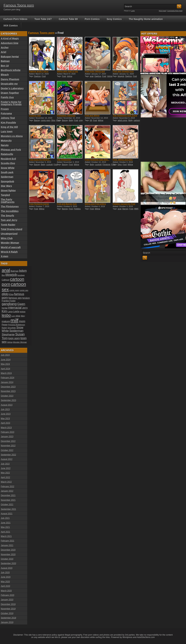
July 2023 (5, 409)
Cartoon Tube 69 (68, 19)
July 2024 (5, 355)
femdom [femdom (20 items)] (26, 298)
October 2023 (7, 396)
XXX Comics (11, 26)
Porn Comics (92, 19)
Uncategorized (9, 234)
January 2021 (7, 545)
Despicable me (9, 84)
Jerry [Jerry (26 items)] (25, 308)
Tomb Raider (8, 225)
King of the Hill (9, 127)
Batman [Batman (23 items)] (15, 271)
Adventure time (10, 43)
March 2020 (6, 591)
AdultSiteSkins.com (146, 637)
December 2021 (8, 495)
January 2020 (7, 600)
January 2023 (7, 437)
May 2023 (5, 419)
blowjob (121, 76)
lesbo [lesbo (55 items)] (6, 315)
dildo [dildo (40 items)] (5, 294)
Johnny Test (8, 118)
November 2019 (8, 609)
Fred (44, 76)
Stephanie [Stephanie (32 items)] (8, 335)
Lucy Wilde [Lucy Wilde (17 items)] (16, 316)
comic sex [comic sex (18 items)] (24, 290)
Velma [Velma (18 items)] (10, 342)
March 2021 (6, 536)
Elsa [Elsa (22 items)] (11, 294)
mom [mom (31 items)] (22, 321)
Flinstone (107, 164)
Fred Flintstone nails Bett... (97, 160)
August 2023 (7, 405)
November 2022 (8, 446)
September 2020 (9, 563)
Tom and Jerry (9, 220)
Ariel (4, 52)
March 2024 (6, 373)
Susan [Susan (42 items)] (20, 334)
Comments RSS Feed (175, 11)
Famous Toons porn (19, 5)
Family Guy (7, 97)
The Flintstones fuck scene (125, 116)
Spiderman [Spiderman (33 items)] (16, 331)
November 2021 (8, 500)
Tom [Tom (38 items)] (5, 338)
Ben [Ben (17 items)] (3, 275)
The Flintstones (10, 207)
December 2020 (8, 550)
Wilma (101, 120)
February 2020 (8, 595)
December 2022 (8, 441)
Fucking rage (35, 116)
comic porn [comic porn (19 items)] (14, 290)
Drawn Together (10, 93)
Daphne (37, 76)
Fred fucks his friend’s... (40, 160)
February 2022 (8, 487)
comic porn (46, 120)
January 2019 (7, 622)
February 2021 (8, 541)
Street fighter (8, 191)
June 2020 (6, 577)
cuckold (49, 164)
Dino (53, 120)
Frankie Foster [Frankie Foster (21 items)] (9, 301)
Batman (5, 61)
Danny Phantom (10, 79)
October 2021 (7, 505)
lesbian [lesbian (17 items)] (23, 312)
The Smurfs (7, 216)
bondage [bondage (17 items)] (21, 275)
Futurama (6, 113)
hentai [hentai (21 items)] (5, 308)
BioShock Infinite (11, 70)
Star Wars (6, 186)
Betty (71, 120)
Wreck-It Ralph (9, 252)
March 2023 (6, 428)
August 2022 (7, 459)
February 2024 (8, 378)
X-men (5, 256)
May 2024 (5, 364)
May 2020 (5, 582)
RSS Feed (163, 11)
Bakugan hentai (10, 57)
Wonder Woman (10, 243)
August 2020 (7, 568)
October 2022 (7, 450)
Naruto (5, 145)
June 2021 (6, 523)
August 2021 (7, 514)
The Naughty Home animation (146, 19)
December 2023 (8, 387)
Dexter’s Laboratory (12, 88)
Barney (37, 120)
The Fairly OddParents (8, 201)
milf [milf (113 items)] (14, 320)
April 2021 (6, 532)
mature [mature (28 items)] (6, 321)
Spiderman (7, 177)
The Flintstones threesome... (64, 161)
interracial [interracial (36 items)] (15, 308)
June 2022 (6, 468)
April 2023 (6, 423)
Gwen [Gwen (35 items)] (21, 304)
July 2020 (5, 573)
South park (7, 172)
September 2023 (9, 400)
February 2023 (8, 432)
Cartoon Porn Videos (15, 19)
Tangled (5, 195)
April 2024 (6, 369)
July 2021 (5, 518)
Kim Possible (8, 123)
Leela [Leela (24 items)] (16, 311)
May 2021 (5, 527)
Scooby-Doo (8, 163)
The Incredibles (10, 211)
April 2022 (6, 477)
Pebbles (77, 209)
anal (92, 76)
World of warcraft (11, 247)
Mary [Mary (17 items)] (23, 316)
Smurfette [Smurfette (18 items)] (12, 328)
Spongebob (7, 181)
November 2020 (8, 555)
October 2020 (7, 559)
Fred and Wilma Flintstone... (92, 117)
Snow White (8, 168)
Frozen (5, 109)
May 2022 (5, 473)
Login (133, 11)
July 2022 (5, 464)
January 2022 (7, 491)
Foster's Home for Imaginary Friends (11, 103)
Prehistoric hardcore (66, 116)
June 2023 (6, 414)
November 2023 (8, 391)
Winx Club (7, 238)
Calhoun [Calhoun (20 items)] (6, 280)
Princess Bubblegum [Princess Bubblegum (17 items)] (17, 325)
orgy (81, 120)
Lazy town (7, 132)
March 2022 (6, 482)
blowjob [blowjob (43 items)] (11, 275)
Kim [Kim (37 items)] (4, 311)
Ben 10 (5, 66)
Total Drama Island (12, 229)
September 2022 (9, 455)
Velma (70, 76)
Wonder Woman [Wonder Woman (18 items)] (20, 342)
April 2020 (6, 586)
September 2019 (9, 618)
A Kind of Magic (10, 38)
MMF (136, 209)
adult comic (123, 120)
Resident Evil (8, 159)
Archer (5, 48)
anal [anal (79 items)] (6, 270)
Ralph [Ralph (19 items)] (4, 328)
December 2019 (8, 604)
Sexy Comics (114, 19)
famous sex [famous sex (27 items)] (15, 298)
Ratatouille (7, 154)
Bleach (5, 75)
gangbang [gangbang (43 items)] (9, 304)
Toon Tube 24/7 (43, 19)
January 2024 (7, 382)
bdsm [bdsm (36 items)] (23, 271)
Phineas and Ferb (11, 150)
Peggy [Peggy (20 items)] (5, 325)
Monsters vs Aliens (12, 136)
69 (91, 120)
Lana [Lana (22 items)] (10, 312)
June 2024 (6, 360)
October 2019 (7, 613)
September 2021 (9, 509)
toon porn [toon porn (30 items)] (14, 338)
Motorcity (6, 141)
